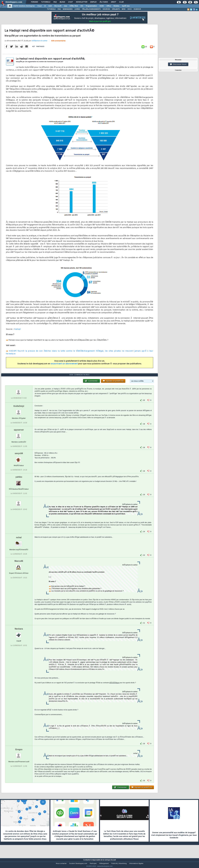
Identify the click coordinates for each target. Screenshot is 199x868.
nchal (19, 542)
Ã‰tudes (104, 2)
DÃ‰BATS (116, 9)
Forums (34, 2)
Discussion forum (178, 64)
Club (121, 2)
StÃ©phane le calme (39, 42)
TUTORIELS (51, 9)
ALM (50, 6)
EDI (82, 6)
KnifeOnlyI (19, 411)
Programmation (91, 6)
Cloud (39, 6)
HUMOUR (137, 9)
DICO (130, 9)
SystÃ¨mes (126, 6)
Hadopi (17, 331)
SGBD (102, 6)
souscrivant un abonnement (64, 365)
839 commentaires (58, 43)
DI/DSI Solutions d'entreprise (24, 6)
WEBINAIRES (68, 9)
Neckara (19, 634)
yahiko (19, 482)
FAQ (55, 2)
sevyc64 (19, 458)
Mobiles (116, 6)
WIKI (124, 9)
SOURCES (106, 9)
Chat (70, 2)
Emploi (93, 2)
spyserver (19, 435)
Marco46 (19, 566)
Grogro (19, 754)
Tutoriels (46, 2)
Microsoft (58, 6)
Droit (113, 2)
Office (109, 6)
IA (45, 6)
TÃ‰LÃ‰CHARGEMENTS (91, 9)
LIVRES (77, 9)
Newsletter (82, 2)
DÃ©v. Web (74, 6)
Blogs (62, 2)
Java (65, 6)
